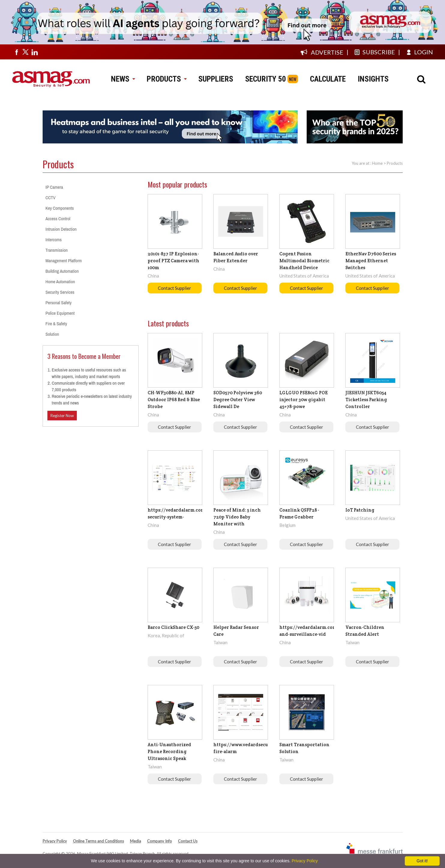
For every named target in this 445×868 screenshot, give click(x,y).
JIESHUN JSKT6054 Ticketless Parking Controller (366, 399)
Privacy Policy (55, 841)
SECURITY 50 (266, 79)
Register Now (62, 416)
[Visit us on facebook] (17, 52)
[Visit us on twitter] (26, 52)
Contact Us (188, 841)
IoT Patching (360, 510)
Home (377, 163)
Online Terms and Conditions (98, 841)
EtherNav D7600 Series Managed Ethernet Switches (371, 261)
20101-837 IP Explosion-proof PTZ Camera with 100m (173, 261)
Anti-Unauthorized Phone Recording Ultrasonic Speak (169, 751)
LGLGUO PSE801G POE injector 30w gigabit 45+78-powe (304, 399)
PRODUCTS (167, 79)
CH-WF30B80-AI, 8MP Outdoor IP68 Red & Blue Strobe (174, 399)
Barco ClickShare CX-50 (173, 627)
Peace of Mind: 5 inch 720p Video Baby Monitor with (237, 517)
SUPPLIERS (216, 79)
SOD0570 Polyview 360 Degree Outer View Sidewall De (238, 399)
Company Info (159, 841)
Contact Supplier (174, 288)
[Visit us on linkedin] (35, 52)
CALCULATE (328, 79)
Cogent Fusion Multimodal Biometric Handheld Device (304, 261)
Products (395, 163)
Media (135, 841)
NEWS (123, 79)
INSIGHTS (373, 79)
